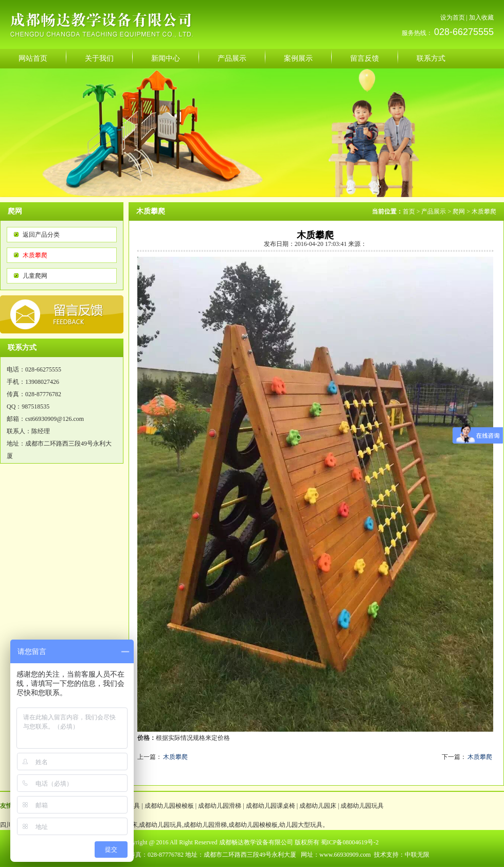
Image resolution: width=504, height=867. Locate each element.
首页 (409, 211)
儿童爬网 (35, 276)
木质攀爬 (35, 255)
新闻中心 (166, 58)
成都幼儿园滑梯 (220, 806)
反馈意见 (62, 314)
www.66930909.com (345, 855)
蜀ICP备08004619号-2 (350, 842)
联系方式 (431, 58)
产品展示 (232, 58)
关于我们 (99, 58)
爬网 (459, 211)
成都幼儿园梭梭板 (169, 806)
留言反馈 (365, 58)
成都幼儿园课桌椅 (271, 806)
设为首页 (453, 17)
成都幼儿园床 (318, 806)
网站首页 (33, 58)
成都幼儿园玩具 (362, 806)
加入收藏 (481, 17)
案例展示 (298, 58)
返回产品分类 (41, 235)
